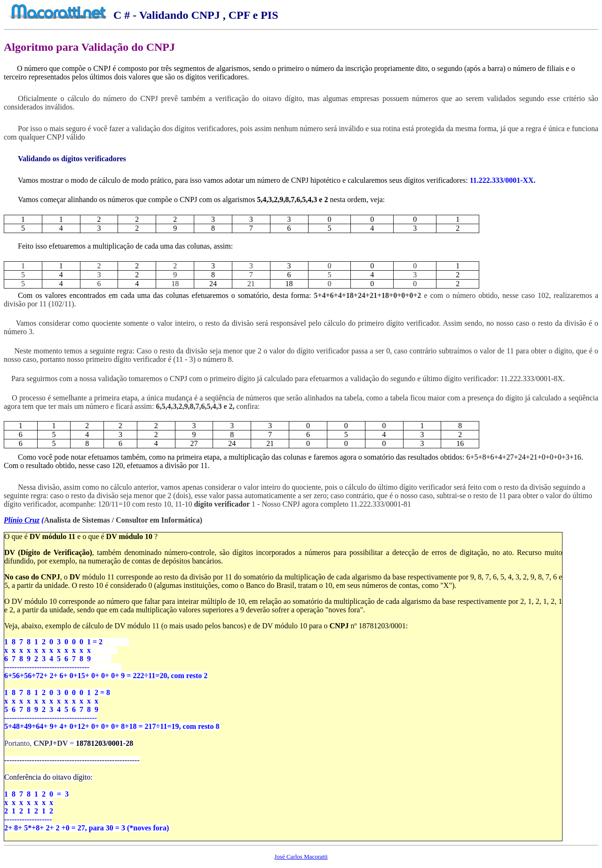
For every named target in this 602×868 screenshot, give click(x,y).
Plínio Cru (20, 520)
